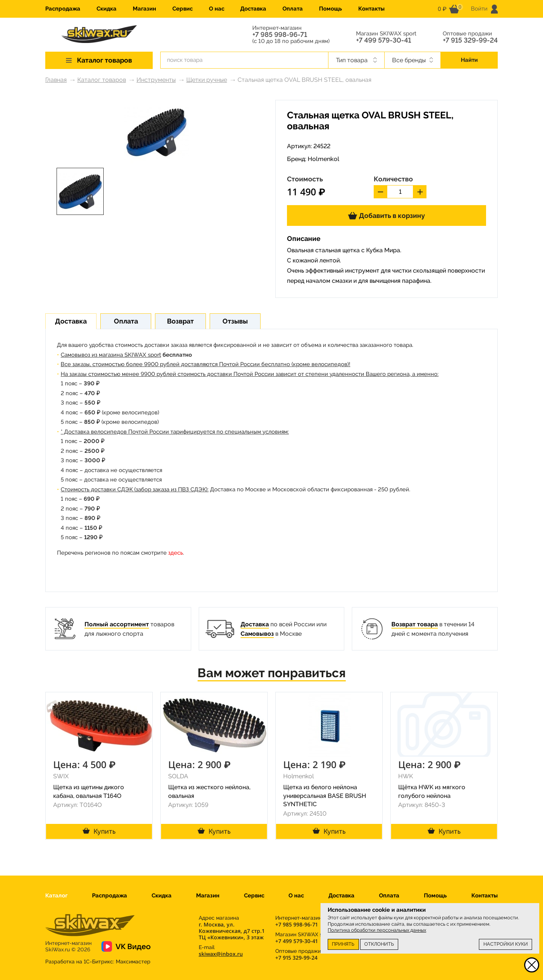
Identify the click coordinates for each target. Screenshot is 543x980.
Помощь (331, 9)
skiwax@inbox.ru (221, 954)
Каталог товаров (102, 80)
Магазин (144, 9)
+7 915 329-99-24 (470, 40)
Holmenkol (324, 159)
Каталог (56, 896)
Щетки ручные (207, 80)
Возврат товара (415, 624)
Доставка (253, 9)
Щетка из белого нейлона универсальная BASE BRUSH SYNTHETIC (325, 796)
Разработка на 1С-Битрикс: (98, 962)
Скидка (107, 9)
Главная (56, 80)
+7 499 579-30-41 (383, 40)
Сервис (183, 9)
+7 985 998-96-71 (280, 35)
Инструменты (156, 80)
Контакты (371, 9)
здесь (176, 553)
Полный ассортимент (117, 624)
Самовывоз (257, 634)
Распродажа (63, 9)
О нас (217, 9)
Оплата (293, 9)
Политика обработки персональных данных (377, 930)
